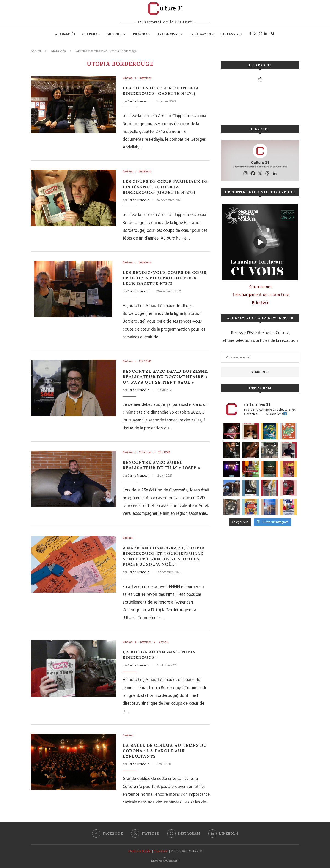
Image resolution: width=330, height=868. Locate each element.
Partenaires (232, 34)
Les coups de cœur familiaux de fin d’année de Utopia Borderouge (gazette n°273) (165, 187)
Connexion (161, 851)
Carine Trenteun (138, 101)
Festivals (163, 642)
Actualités (65, 34)
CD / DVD (145, 361)
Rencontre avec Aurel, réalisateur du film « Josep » (162, 465)
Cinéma (128, 78)
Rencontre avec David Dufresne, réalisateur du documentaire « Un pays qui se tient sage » (165, 377)
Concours (145, 453)
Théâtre (140, 34)
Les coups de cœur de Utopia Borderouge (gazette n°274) (161, 91)
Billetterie (261, 303)
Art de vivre (168, 34)
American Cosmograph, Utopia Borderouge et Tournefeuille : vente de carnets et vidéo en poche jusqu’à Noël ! (164, 556)
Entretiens (145, 78)
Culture (90, 34)
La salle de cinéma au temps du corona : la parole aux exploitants (165, 751)
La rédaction (202, 34)
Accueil (36, 51)
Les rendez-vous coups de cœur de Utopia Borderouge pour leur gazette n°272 (165, 278)
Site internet (261, 287)
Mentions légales (140, 851)
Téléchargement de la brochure (261, 295)
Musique (115, 34)
